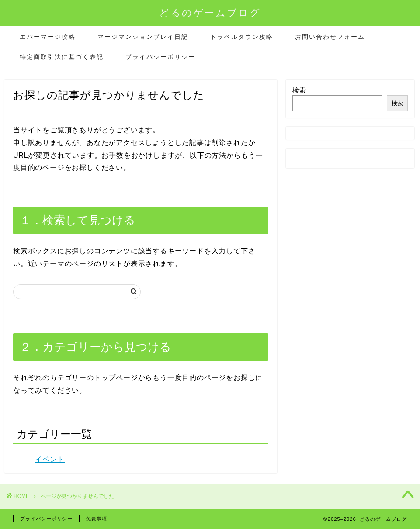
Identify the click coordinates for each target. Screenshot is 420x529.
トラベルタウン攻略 (242, 37)
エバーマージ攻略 (48, 37)
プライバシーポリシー (160, 57)
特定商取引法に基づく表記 (62, 57)
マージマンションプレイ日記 (143, 37)
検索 (299, 90)
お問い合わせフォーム (330, 37)
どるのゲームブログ (210, 12)
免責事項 (97, 519)
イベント (50, 459)
